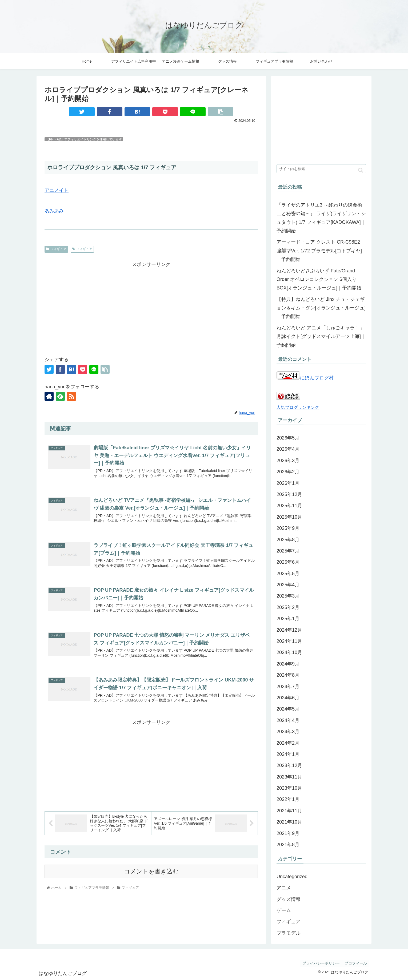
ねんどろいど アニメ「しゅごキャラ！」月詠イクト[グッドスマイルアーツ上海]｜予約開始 (321, 336)
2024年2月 (288, 743)
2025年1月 (288, 619)
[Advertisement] (151, 306)
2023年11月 (289, 777)
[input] (321, 169)
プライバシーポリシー (320, 963)
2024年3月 (288, 732)
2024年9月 (288, 664)
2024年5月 (288, 709)
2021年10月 (289, 822)
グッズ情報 (289, 899)
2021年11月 (289, 811)
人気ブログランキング (298, 407)
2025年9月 (288, 528)
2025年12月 (289, 494)
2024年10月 (289, 652)
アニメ (284, 888)
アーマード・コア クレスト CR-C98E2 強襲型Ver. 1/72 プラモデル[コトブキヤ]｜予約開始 (319, 251)
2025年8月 (288, 540)
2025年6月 (288, 562)
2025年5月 (288, 574)
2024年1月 (288, 754)
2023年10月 (289, 788)
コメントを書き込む (151, 874)
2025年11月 (289, 506)
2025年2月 (288, 607)
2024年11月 (289, 641)
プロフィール (355, 963)
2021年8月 (288, 845)
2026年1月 (288, 483)
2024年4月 (288, 720)
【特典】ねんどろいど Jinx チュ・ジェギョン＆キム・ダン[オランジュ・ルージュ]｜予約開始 (321, 308)
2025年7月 (288, 551)
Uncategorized (292, 877)
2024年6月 (288, 698)
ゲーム (284, 910)
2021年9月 (288, 833)
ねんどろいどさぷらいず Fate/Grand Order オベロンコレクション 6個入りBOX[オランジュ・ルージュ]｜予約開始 (319, 279)
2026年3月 (288, 461)
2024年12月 (289, 630)
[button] (361, 170)
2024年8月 (288, 675)
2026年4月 (288, 449)
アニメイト (57, 190)
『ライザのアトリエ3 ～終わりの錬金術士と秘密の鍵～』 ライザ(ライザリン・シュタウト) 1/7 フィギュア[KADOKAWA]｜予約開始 (321, 218)
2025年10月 (289, 517)
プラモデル (289, 933)
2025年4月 (288, 585)
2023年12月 (289, 765)
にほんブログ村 (305, 378)
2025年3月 (288, 596)
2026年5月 (288, 438)
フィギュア (56, 249)
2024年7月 (288, 687)
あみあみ (54, 211)
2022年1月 (288, 799)
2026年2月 (288, 472)
